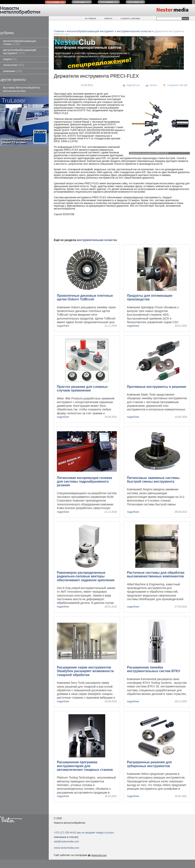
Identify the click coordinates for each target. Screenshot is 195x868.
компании (13, 71)
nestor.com (55, 2)
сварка (10, 59)
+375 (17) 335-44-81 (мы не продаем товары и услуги (84, 833)
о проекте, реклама (130, 18)
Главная (59, 31)
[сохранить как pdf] (175, 85)
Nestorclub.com (99, 855)
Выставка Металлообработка (22, 89)
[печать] (152, 85)
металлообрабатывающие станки (20, 43)
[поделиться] (131, 85)
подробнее (63, 326)
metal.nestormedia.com (67, 848)
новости (108, 18)
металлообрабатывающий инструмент (20, 51)
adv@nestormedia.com (66, 842)
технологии (14, 65)
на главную (90, 18)
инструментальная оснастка (134, 31)
